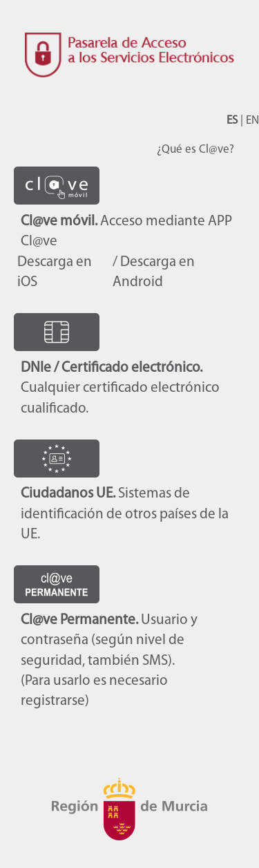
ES (232, 121)
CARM (129, 809)
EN (252, 121)
